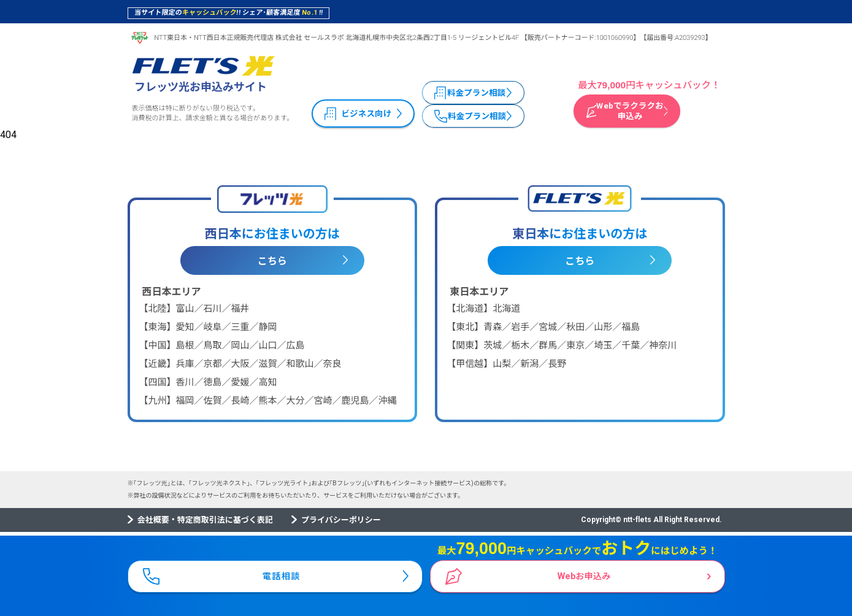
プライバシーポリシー (341, 520)
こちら (272, 261)
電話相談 (282, 574)
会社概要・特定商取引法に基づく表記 (205, 520)
